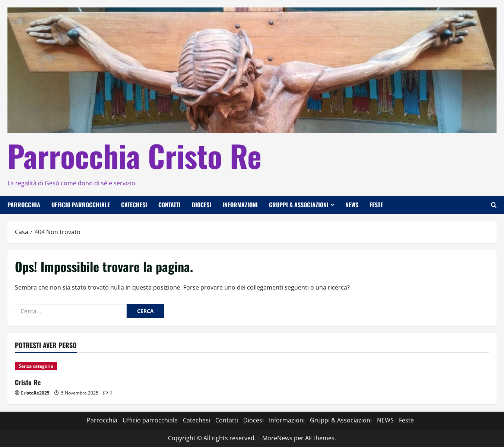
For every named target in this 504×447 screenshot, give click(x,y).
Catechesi (134, 205)
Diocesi (202, 205)
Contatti (169, 205)
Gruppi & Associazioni (299, 205)
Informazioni (240, 205)
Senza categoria (36, 366)
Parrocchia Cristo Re (134, 155)
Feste (376, 205)
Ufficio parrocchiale (81, 205)
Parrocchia (24, 205)
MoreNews (277, 438)
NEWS (352, 205)
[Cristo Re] (71, 366)
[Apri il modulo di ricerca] (494, 205)
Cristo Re (28, 382)
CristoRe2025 (35, 393)
